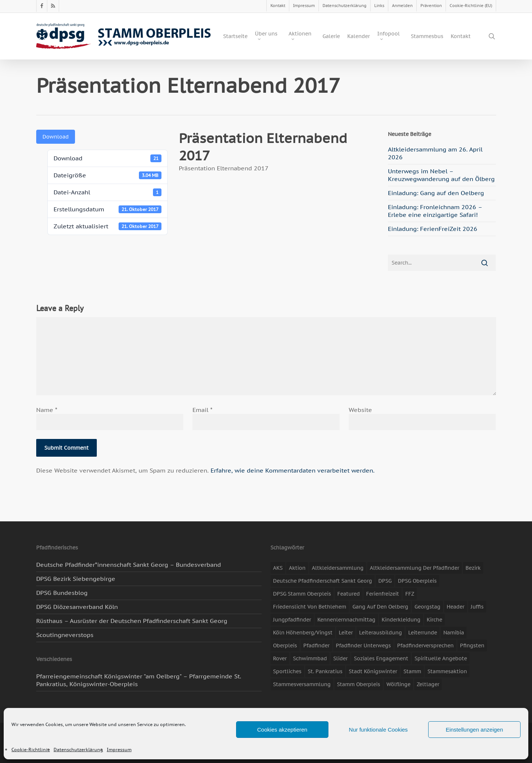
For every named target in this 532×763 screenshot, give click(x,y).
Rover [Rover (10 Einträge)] (280, 658)
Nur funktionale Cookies (378, 730)
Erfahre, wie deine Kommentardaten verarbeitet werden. (293, 470)
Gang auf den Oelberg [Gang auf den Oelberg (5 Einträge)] (380, 607)
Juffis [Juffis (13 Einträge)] (477, 607)
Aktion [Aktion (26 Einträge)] (297, 568)
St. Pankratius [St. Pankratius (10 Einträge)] (325, 671)
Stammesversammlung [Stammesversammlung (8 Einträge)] (302, 684)
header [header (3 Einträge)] (456, 607)
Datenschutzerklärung (78, 750)
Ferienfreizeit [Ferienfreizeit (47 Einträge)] (383, 594)
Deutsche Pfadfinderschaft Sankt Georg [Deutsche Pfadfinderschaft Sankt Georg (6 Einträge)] (323, 581)
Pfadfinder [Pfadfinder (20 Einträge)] (316, 646)
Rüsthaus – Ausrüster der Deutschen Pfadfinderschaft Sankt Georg (132, 621)
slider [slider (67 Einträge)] (340, 658)
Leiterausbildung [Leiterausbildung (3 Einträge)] (381, 633)
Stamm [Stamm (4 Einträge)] (412, 671)
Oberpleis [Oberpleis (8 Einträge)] (285, 646)
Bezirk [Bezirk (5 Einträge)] (473, 568)
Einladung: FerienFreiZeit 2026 (433, 229)
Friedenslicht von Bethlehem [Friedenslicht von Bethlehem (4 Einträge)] (310, 607)
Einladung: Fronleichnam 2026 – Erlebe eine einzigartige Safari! (435, 211)
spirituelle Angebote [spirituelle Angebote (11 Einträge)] (441, 658)
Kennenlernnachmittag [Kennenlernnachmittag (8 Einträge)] (346, 620)
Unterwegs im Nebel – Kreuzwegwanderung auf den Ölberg (441, 175)
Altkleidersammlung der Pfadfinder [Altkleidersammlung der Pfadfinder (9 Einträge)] (415, 568)
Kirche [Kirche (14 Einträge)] (434, 620)
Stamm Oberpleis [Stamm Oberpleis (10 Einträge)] (359, 684)
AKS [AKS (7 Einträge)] (278, 568)
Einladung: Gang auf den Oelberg (436, 193)
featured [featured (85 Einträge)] (349, 594)
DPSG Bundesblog (62, 593)
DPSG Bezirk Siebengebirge (76, 579)
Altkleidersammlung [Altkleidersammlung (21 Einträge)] (338, 568)
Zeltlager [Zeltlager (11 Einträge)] (428, 684)
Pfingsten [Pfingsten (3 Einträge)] (472, 646)
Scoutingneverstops (65, 635)
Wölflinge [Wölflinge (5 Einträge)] (398, 684)
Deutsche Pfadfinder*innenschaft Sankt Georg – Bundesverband (129, 565)
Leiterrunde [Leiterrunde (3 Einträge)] (423, 633)
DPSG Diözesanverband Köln (77, 607)
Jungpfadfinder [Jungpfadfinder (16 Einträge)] (292, 620)
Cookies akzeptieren (282, 730)
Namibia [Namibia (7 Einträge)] (454, 633)
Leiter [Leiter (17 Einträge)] (346, 633)
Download (56, 137)
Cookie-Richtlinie (31, 750)
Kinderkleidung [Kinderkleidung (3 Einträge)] (401, 620)
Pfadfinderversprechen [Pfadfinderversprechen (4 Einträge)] (425, 646)
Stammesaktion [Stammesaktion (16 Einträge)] (447, 671)
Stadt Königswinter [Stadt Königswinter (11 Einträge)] (373, 671)
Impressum (119, 750)
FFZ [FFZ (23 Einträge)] (410, 594)
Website (360, 410)
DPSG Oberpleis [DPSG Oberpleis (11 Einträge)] (417, 581)
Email (202, 410)
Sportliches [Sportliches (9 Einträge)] (287, 671)
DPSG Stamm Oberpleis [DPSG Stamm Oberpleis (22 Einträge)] (302, 594)
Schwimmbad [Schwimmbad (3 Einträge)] (310, 658)
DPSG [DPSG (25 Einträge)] (385, 581)
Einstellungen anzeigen (474, 730)
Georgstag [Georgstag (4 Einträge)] (427, 607)
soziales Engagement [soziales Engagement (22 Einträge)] (381, 658)
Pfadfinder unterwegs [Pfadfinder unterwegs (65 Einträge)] (363, 646)
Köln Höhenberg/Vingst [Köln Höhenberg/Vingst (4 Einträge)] (303, 633)
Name (47, 410)
